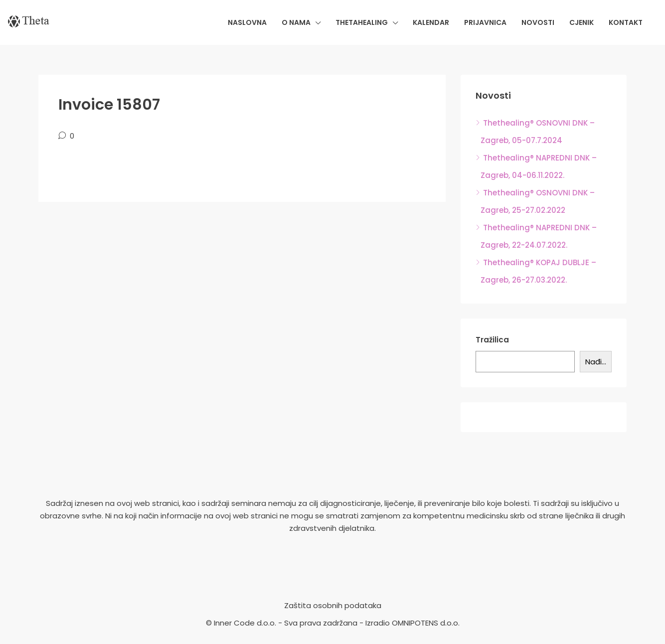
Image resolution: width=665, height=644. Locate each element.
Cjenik (582, 22)
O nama (296, 22)
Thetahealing (362, 22)
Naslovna (247, 22)
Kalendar (431, 22)
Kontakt (626, 22)
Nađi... (596, 362)
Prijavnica (485, 22)
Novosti (538, 22)
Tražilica (492, 340)
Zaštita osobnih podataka (333, 605)
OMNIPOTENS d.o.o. (426, 623)
